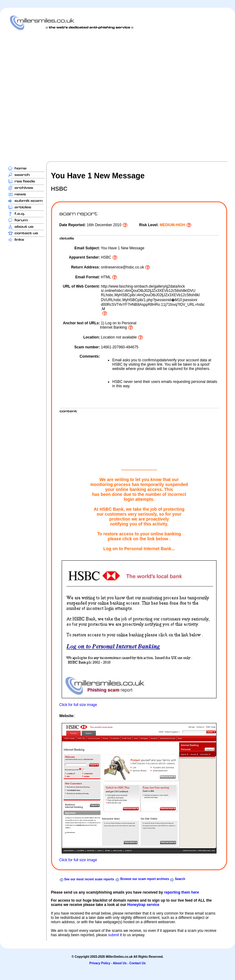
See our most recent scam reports (89, 879)
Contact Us (137, 963)
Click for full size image (78, 705)
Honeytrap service (143, 905)
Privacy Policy (100, 963)
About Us (120, 963)
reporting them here (181, 892)
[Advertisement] (61, 96)
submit (113, 935)
